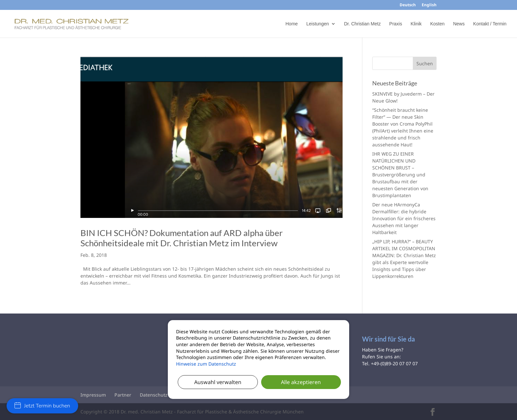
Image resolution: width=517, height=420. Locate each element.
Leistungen (318, 24)
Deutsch (408, 5)
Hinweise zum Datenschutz (206, 364)
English (429, 5)
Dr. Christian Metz (362, 24)
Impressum (93, 395)
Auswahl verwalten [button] (218, 382)
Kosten (438, 24)
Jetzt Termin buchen (42, 406)
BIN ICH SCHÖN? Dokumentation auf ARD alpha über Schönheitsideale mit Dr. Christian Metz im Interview (182, 238)
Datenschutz (154, 395)
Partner (123, 395)
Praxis (396, 24)
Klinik (416, 24)
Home (292, 24)
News (459, 24)
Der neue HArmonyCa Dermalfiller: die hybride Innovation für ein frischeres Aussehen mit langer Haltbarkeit (404, 218)
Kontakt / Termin (490, 24)
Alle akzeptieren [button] (301, 382)
